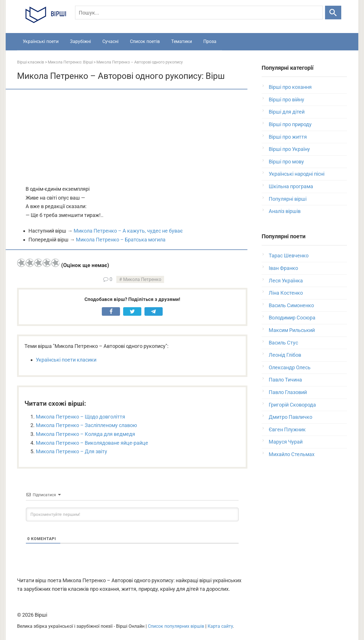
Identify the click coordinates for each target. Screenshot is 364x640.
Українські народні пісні (297, 174)
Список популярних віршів (176, 626)
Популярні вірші (288, 199)
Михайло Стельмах (292, 454)
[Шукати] (333, 13)
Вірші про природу (290, 124)
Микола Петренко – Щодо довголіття (80, 417)
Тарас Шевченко (289, 256)
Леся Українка (286, 281)
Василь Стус (283, 343)
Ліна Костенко (286, 293)
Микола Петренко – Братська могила (121, 240)
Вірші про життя (288, 137)
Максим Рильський (292, 330)
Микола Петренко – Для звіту (72, 451)
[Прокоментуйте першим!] (132, 514)
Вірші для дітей (287, 112)
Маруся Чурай (286, 442)
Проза (210, 41)
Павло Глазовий (288, 392)
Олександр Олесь (290, 367)
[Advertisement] (132, 138)
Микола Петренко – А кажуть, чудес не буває (128, 231)
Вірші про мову (286, 162)
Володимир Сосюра (292, 318)
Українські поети (41, 41)
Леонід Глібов (285, 355)
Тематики (182, 41)
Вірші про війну (287, 100)
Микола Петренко (142, 279)
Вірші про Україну (289, 149)
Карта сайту (220, 626)
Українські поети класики (66, 360)
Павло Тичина (285, 380)
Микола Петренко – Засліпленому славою (86, 425)
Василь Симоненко (291, 305)
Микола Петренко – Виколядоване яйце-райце (92, 443)
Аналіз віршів (285, 211)
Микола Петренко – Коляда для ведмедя (85, 434)
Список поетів (145, 41)
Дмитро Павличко (290, 417)
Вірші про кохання (290, 87)
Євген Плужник (287, 429)
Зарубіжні (80, 41)
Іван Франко (283, 268)
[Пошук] (199, 13)
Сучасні (110, 41)
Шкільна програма (291, 186)
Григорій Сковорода (292, 405)
